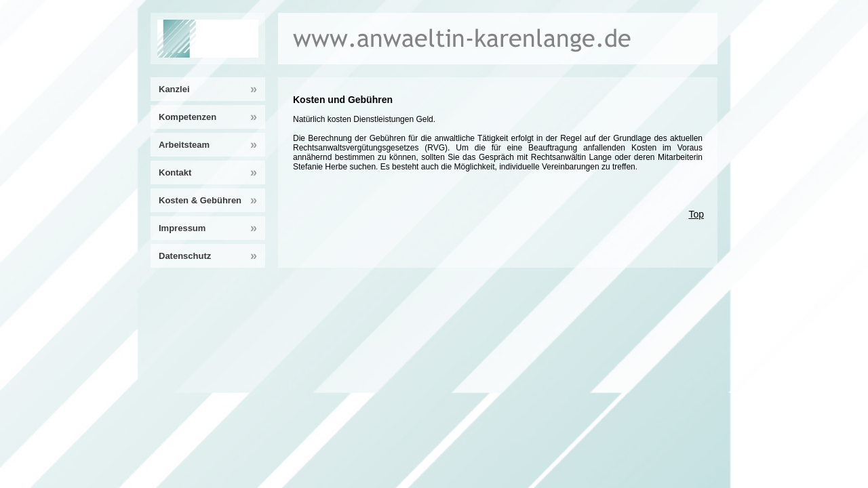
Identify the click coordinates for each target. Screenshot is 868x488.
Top (696, 214)
